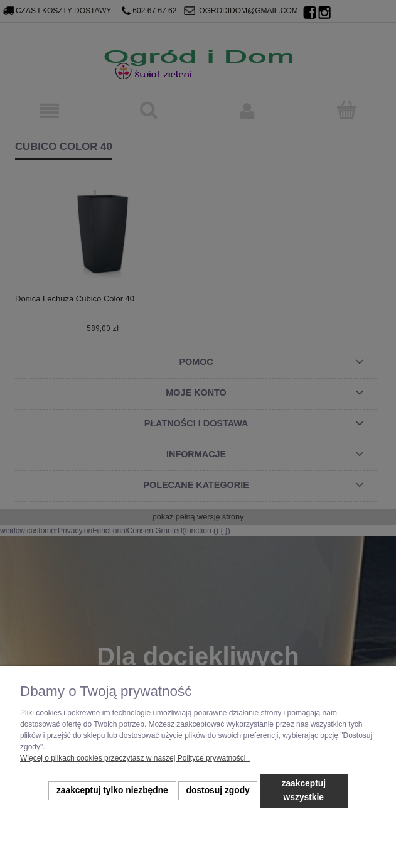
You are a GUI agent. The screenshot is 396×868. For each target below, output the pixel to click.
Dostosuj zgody (218, 790)
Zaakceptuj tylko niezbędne (112, 790)
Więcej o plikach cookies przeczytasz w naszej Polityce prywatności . (135, 758)
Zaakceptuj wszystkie (304, 790)
